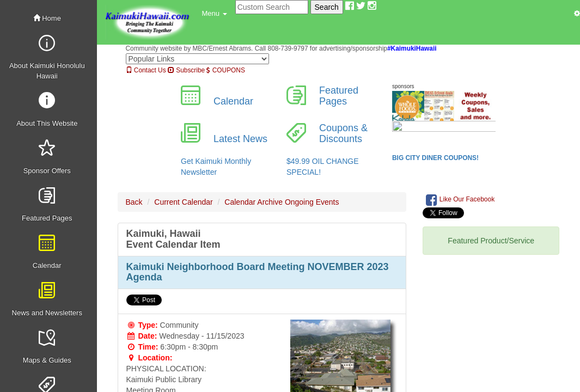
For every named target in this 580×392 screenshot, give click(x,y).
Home (47, 18)
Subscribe (186, 70)
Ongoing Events (312, 202)
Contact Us (146, 70)
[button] (215, 14)
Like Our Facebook (460, 200)
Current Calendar (183, 202)
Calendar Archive (254, 202)
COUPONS (225, 70)
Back (134, 202)
